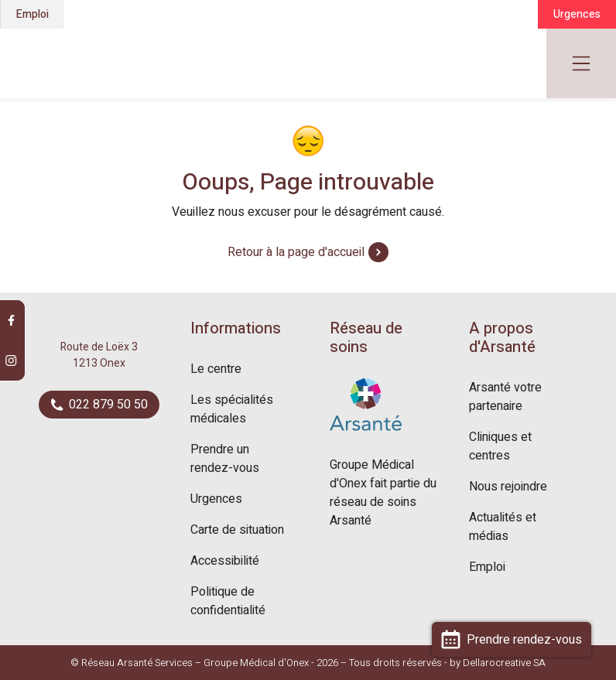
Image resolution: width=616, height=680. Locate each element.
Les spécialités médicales (232, 409)
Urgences (577, 14)
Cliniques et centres (500, 446)
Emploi (33, 14)
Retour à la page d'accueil (308, 252)
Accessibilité (225, 561)
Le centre (216, 369)
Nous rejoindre (508, 487)
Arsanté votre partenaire (505, 397)
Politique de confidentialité (228, 601)
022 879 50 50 (99, 405)
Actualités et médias (503, 527)
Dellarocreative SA (504, 663)
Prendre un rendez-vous (225, 459)
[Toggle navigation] (581, 63)
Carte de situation (237, 530)
